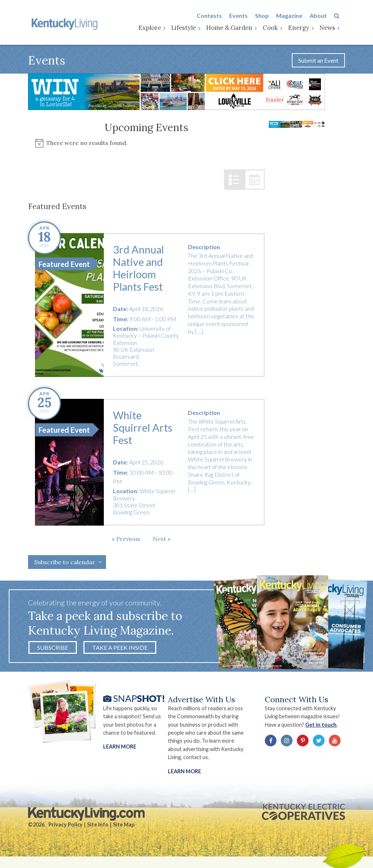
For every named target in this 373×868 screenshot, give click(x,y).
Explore (155, 28)
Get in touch (325, 728)
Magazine (295, 16)
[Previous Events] (126, 541)
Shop (267, 16)
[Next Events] (162, 541)
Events (244, 16)
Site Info (98, 828)
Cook (276, 28)
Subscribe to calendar (65, 565)
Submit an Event (318, 62)
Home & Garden (235, 28)
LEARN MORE (185, 774)
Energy (304, 28)
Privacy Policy (66, 828)
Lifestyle (189, 28)
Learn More (120, 750)
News (333, 28)
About (324, 16)
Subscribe (53, 650)
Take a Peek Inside (120, 650)
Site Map (124, 828)
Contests (215, 16)
